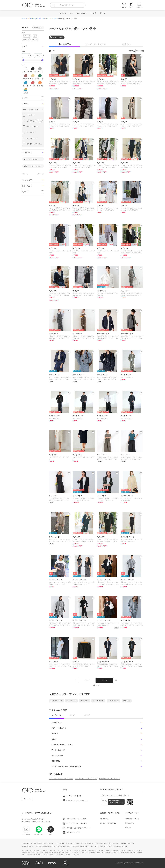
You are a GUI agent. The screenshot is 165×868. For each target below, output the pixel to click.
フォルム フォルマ (98, 701)
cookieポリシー (89, 844)
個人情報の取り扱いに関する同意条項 (42, 844)
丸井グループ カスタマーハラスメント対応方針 (69, 844)
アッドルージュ (71, 701)
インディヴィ (84, 701)
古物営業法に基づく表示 (127, 844)
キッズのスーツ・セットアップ (109, 779)
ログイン (27, 799)
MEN (71, 13)
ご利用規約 (25, 844)
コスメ (93, 13)
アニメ (103, 13)
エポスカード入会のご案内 (108, 823)
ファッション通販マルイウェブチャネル (34, 19)
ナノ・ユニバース (113, 701)
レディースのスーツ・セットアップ (61, 779)
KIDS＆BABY (82, 13)
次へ (105, 680)
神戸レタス (127, 701)
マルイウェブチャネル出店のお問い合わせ (75, 846)
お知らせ (128, 828)
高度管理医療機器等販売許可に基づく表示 (48, 846)
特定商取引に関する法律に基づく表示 (107, 844)
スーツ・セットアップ (53, 19)
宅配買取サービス (105, 846)
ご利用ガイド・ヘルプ (132, 819)
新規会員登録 (104, 819)
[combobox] (68, 5)
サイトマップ (93, 846)
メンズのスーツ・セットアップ (86, 779)
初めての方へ (129, 823)
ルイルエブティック (56, 701)
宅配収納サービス (120, 846)
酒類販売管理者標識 (28, 846)
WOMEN (63, 13)
